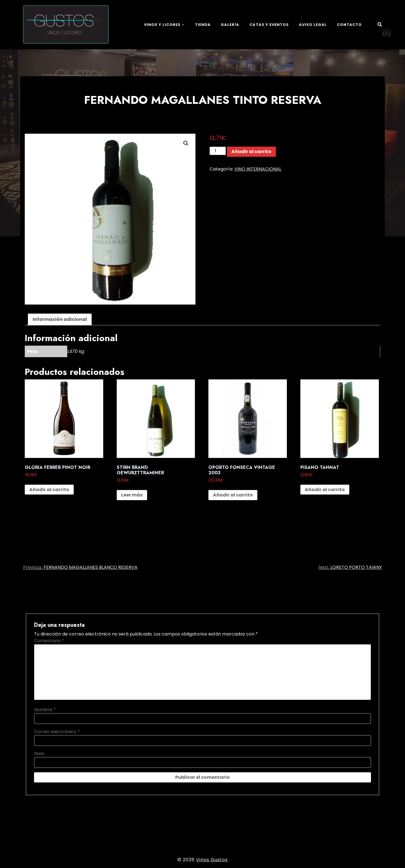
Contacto (349, 25)
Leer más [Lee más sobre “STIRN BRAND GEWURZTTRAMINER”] (132, 495)
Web (39, 754)
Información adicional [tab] (60, 319)
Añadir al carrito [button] (49, 490)
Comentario (49, 641)
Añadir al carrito (251, 152)
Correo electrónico (57, 732)
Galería (230, 25)
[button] (186, 143)
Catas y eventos (269, 25)
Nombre (45, 710)
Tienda (203, 25)
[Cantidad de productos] (218, 151)
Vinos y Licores (162, 25)
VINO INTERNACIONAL (258, 169)
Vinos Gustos (212, 860)
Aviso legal (313, 25)
